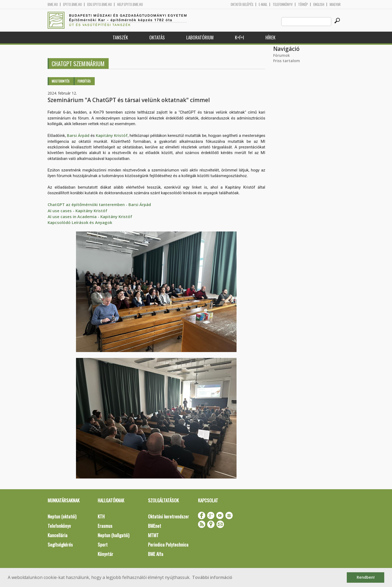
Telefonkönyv (283, 4)
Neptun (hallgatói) (113, 535)
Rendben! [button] (366, 577)
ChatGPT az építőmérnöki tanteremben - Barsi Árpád (99, 204)
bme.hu (53, 4)
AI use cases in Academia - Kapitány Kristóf (90, 216)
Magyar (335, 4)
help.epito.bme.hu (130, 4)
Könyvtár (105, 554)
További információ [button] (212, 577)
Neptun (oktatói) (62, 516)
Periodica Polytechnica (168, 545)
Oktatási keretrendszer (168, 516)
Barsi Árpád (78, 135)
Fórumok (281, 55)
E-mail (263, 4)
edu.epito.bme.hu (100, 4)
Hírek (270, 37)
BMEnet (155, 526)
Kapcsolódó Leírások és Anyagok (80, 222)
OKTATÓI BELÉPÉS (242, 4)
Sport (103, 545)
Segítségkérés (60, 545)
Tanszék (120, 37)
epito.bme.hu (73, 4)
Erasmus (105, 526)
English (319, 4)
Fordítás (84, 81)
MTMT (153, 535)
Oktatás (157, 37)
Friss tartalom (287, 61)
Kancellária (58, 535)
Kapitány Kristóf (112, 135)
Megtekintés (61, 81)
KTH (101, 516)
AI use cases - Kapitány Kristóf (77, 211)
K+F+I (239, 37)
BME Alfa (156, 554)
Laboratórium (200, 37)
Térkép (303, 4)
